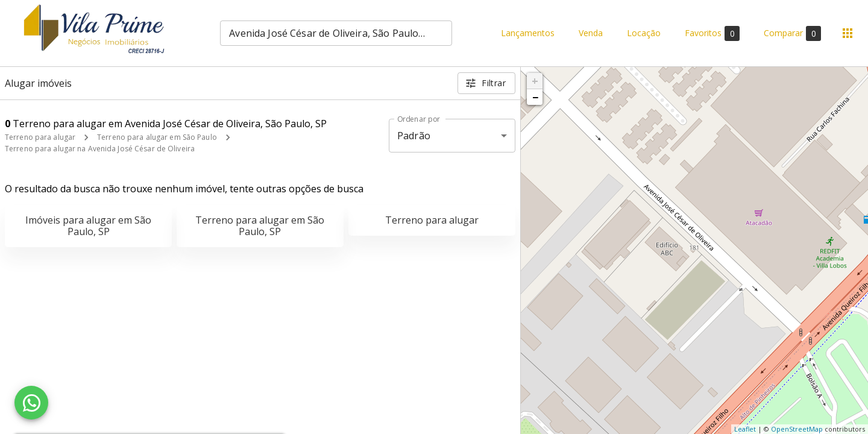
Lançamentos (528, 33)
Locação (644, 33)
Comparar (792, 33)
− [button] (535, 97)
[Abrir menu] (848, 33)
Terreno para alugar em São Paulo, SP (260, 226)
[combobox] (336, 33)
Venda (591, 33)
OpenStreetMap (797, 429)
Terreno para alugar (40, 137)
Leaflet (745, 429)
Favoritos (712, 33)
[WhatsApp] (31, 403)
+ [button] (535, 81)
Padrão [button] (414, 136)
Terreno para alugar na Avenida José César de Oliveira (100, 149)
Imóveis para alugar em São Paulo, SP (88, 226)
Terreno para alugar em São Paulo (157, 137)
